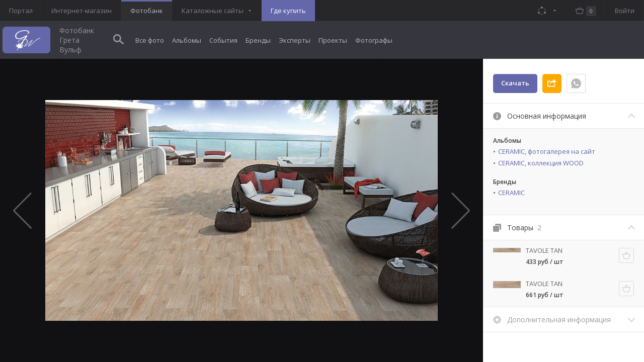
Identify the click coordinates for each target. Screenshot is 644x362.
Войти (625, 11)
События (223, 40)
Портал (21, 11)
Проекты (333, 40)
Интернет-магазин (82, 11)
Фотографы (374, 40)
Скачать (515, 83)
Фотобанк (147, 11)
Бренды (258, 40)
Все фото (150, 40)
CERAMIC (511, 193)
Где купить (288, 11)
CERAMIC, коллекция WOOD (541, 163)
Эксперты (295, 40)
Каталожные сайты (213, 11)
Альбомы (187, 40)
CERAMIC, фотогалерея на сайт (547, 151)
